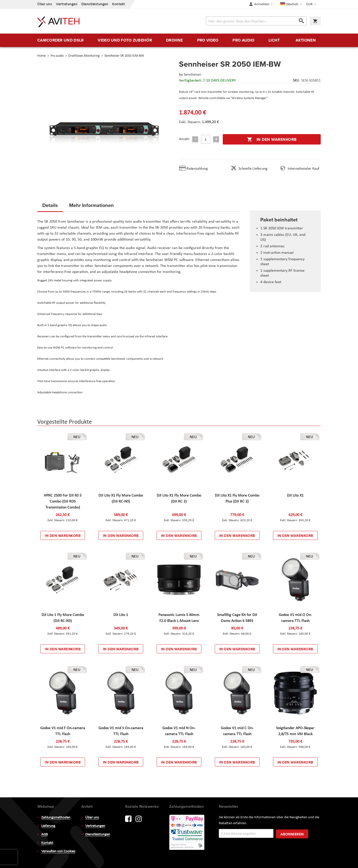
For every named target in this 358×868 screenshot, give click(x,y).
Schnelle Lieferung (253, 169)
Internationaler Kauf (303, 169)
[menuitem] (60, 40)
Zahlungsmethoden (56, 818)
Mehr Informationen (91, 205)
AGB (45, 835)
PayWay (187, 833)
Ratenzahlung (197, 169)
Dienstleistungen (95, 4)
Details (50, 205)
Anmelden (262, 4)
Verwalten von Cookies (58, 851)
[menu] (179, 40)
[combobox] (256, 21)
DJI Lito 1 (121, 615)
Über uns (45, 4)
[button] (312, 4)
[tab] (50, 207)
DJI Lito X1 (295, 496)
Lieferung (48, 826)
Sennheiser (193, 75)
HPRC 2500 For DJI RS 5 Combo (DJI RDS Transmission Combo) (63, 502)
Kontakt (119, 4)
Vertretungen (67, 4)
